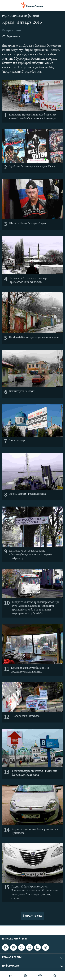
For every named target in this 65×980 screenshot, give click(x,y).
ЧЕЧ (40, 976)
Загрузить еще (33, 916)
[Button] (11, 37)
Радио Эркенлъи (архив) (20, 16)
